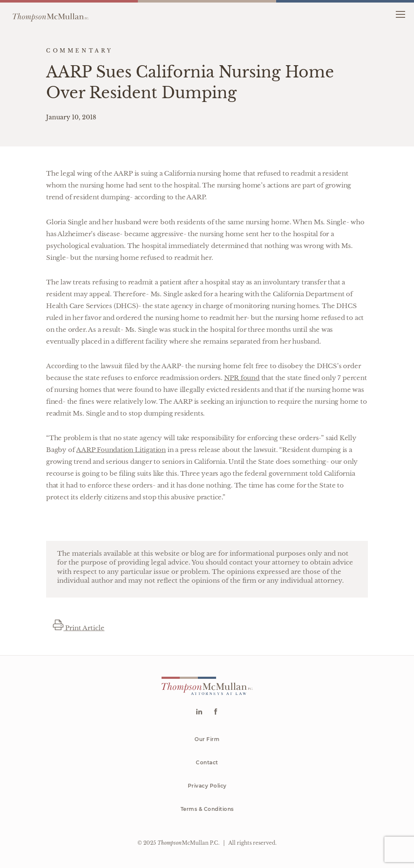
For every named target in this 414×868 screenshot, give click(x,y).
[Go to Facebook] (215, 712)
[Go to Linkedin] (199, 712)
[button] (400, 14)
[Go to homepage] (51, 14)
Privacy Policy (207, 786)
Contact (207, 762)
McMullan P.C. (188, 843)
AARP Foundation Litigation (121, 450)
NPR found (242, 378)
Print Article (79, 628)
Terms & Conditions (207, 809)
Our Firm (207, 739)
